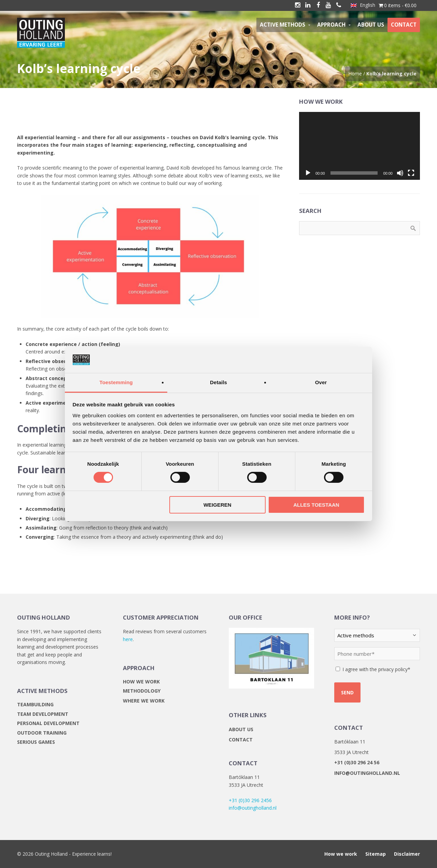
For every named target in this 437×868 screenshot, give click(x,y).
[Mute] (400, 173)
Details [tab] (218, 382)
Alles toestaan (316, 505)
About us (241, 729)
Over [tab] (321, 382)
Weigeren (217, 505)
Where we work (144, 701)
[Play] (308, 173)
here (128, 639)
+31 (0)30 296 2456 (250, 800)
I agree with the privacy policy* (376, 669)
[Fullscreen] (411, 173)
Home (355, 74)
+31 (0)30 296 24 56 (357, 762)
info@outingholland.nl (253, 808)
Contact (241, 740)
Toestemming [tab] (116, 382)
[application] (360, 146)
